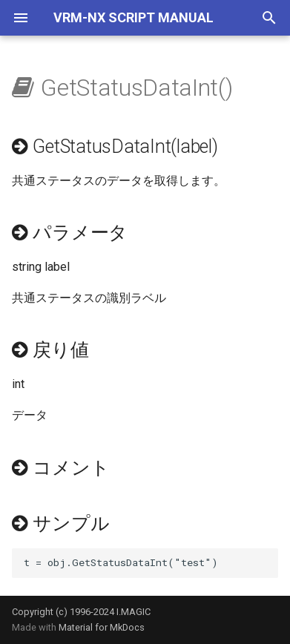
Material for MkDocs (102, 627)
